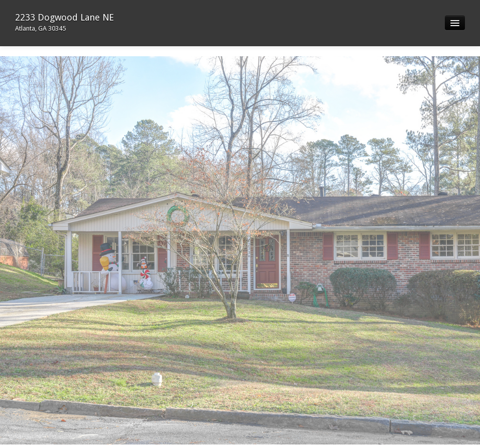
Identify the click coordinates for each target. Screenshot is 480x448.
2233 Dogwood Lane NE (65, 22)
